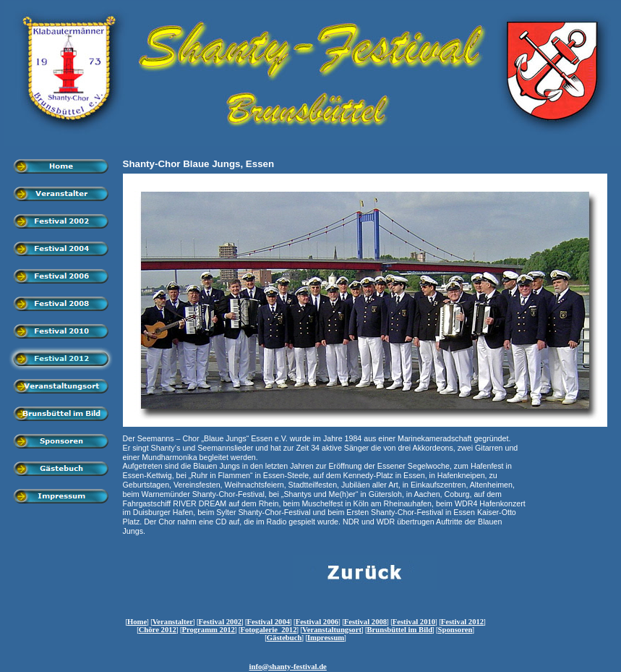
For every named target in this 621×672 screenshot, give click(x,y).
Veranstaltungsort (332, 630)
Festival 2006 (317, 622)
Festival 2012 (463, 622)
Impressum (326, 638)
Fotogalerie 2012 (268, 630)
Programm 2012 (208, 630)
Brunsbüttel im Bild (399, 630)
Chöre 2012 (158, 630)
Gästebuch (284, 638)
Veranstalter (173, 622)
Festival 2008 (366, 622)
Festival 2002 (220, 622)
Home (137, 622)
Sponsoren (455, 630)
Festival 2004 (269, 622)
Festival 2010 (414, 622)
